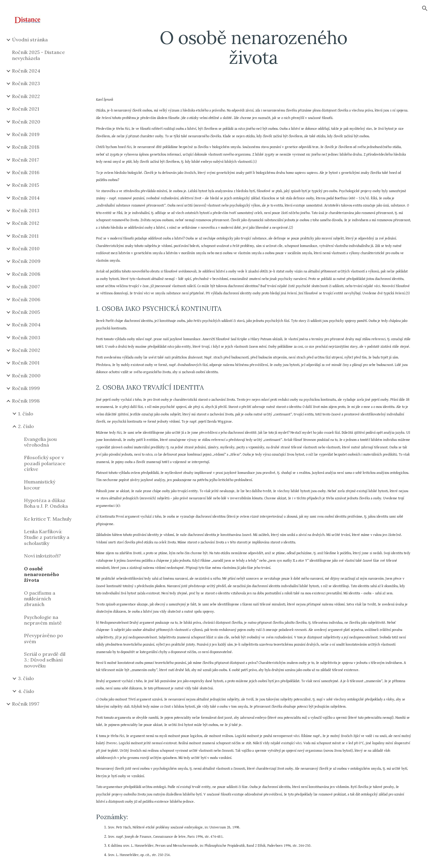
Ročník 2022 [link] (26, 96)
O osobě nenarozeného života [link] (42, 574)
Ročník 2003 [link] (26, 337)
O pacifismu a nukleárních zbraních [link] (40, 599)
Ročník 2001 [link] (26, 363)
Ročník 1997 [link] (26, 704)
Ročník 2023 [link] (26, 83)
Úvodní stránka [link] (30, 40)
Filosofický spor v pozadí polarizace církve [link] (45, 463)
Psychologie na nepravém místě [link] (43, 620)
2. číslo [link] (26, 426)
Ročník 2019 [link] (26, 134)
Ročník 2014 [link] (26, 198)
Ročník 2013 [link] (26, 210)
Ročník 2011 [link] (25, 236)
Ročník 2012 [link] (26, 223)
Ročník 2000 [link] (26, 376)
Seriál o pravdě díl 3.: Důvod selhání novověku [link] (45, 660)
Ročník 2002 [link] (26, 350)
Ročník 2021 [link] (26, 109)
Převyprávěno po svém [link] (43, 638)
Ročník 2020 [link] (26, 122)
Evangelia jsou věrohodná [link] (40, 442)
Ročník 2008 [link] (26, 274)
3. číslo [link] (26, 678)
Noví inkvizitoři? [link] (42, 556)
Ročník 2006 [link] (26, 299)
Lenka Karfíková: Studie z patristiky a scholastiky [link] (47, 537)
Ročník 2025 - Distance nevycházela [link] (38, 55)
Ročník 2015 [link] (25, 185)
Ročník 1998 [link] (26, 401)
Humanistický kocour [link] (40, 485)
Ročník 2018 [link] (26, 147)
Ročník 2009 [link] (26, 261)
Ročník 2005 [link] (26, 312)
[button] (425, 8)
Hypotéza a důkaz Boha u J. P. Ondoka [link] (46, 503)
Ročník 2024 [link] (26, 71)
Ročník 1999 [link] (26, 388)
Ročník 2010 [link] (26, 248)
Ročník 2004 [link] (26, 325)
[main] (253, 47)
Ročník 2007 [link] (26, 287)
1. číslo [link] (26, 414)
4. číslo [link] (26, 691)
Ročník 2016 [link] (26, 172)
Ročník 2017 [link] (25, 160)
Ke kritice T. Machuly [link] (48, 519)
